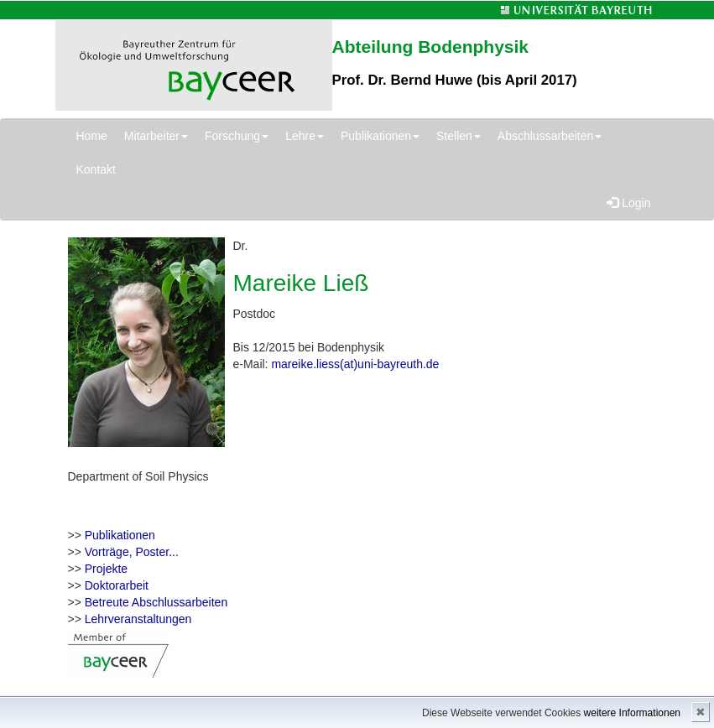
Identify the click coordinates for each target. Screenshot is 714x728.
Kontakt (96, 169)
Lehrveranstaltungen (138, 619)
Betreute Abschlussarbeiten (156, 602)
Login (628, 203)
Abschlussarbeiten (550, 136)
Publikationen (380, 136)
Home (92, 136)
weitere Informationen (632, 713)
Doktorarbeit (117, 585)
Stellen (459, 136)
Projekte (106, 569)
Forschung (237, 136)
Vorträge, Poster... (132, 552)
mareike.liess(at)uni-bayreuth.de (355, 364)
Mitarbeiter (156, 136)
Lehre (305, 136)
